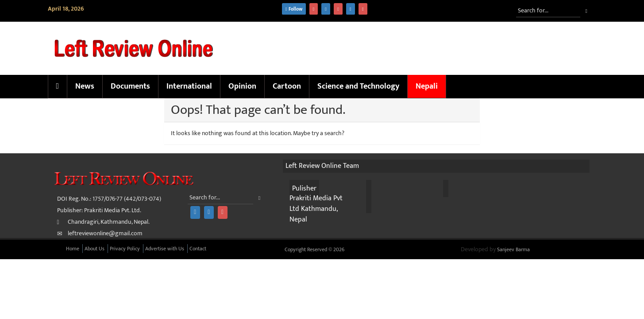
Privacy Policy (125, 249)
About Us (94, 249)
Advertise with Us (165, 249)
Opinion (242, 86)
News (85, 86)
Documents (130, 86)
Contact (198, 249)
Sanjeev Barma (513, 249)
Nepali (427, 86)
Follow (294, 9)
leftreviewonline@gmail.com (105, 233)
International (189, 86)
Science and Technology (358, 86)
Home (73, 249)
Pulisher (304, 189)
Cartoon (287, 86)
